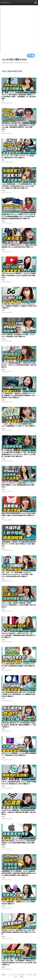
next (21, 976)
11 (16, 976)
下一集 (31, 56)
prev (4, 974)
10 (35, 974)
